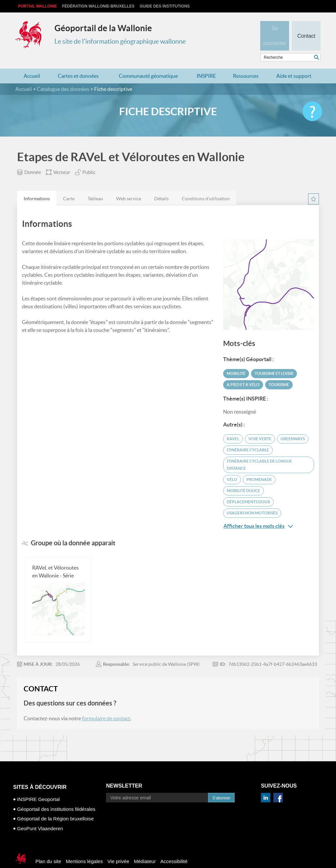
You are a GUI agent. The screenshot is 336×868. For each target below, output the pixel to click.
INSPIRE (206, 63)
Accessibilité (174, 848)
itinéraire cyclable (248, 437)
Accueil (32, 63)
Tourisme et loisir (274, 361)
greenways (293, 426)
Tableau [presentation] (95, 186)
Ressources (246, 63)
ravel (233, 426)
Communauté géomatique (148, 63)
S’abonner (221, 785)
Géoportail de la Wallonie (103, 28)
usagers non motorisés (252, 500)
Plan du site (48, 848)
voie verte (260, 426)
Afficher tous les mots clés (258, 513)
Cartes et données (78, 63)
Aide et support (294, 63)
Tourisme (279, 372)
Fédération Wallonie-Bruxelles (98, 6)
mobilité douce (243, 478)
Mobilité (236, 361)
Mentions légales (84, 848)
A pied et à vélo (243, 372)
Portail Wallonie (37, 6)
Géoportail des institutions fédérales (56, 796)
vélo (232, 467)
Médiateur (145, 848)
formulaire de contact (106, 705)
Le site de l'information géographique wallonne (120, 41)
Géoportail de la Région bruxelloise (55, 806)
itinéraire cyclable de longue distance (259, 452)
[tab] (37, 185)
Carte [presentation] (69, 186)
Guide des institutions (165, 6)
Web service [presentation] (129, 186)
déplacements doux (248, 489)
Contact (306, 25)
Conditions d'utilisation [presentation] (206, 186)
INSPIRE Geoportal (38, 786)
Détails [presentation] (161, 186)
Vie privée (118, 848)
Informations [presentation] (37, 186)
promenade (259, 467)
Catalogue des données (63, 76)
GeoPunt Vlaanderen (40, 816)
